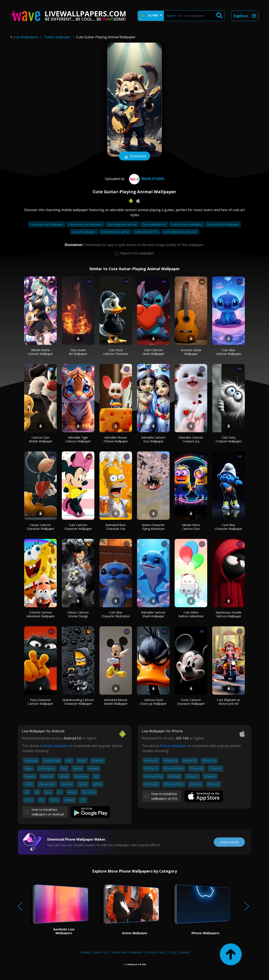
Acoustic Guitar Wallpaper (191, 352)
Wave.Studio (146, 179)
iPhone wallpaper (173, 746)
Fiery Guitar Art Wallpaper (78, 352)
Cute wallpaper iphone (122, 224)
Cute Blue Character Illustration (116, 614)
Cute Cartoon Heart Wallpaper (153, 352)
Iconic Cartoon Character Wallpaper (191, 702)
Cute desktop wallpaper (187, 224)
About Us (101, 952)
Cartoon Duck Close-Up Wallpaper (153, 702)
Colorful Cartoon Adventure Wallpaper (41, 614)
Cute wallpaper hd (154, 224)
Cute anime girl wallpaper (47, 224)
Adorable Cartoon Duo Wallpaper (153, 439)
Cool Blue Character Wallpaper (229, 527)
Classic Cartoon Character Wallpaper (40, 527)
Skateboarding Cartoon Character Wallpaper (78, 702)
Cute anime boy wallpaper (85, 224)
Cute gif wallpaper (84, 232)
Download (134, 156)
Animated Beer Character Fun (116, 527)
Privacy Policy (156, 952)
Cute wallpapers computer (180, 232)
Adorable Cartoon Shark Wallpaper (153, 614)
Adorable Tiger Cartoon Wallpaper (78, 439)
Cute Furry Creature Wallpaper (229, 439)
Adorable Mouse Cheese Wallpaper (116, 439)
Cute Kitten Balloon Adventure (191, 614)
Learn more (229, 842)
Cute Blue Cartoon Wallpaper (229, 352)
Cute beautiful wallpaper (223, 224)
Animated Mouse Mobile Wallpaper (116, 702)
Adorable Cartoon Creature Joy (191, 439)
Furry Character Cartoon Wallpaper (40, 702)
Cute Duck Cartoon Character (116, 352)
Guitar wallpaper (58, 37)
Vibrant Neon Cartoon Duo (191, 527)
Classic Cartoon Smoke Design (78, 614)
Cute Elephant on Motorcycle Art (229, 702)
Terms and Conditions (127, 952)
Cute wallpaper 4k (146, 232)
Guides (185, 952)
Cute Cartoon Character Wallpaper (78, 527)
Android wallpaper (54, 746)
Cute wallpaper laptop (115, 232)
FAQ (173, 952)
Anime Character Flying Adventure (153, 527)
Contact (85, 952)
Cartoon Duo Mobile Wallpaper (41, 439)
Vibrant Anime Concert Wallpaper (40, 352)
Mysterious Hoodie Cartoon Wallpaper (229, 614)
